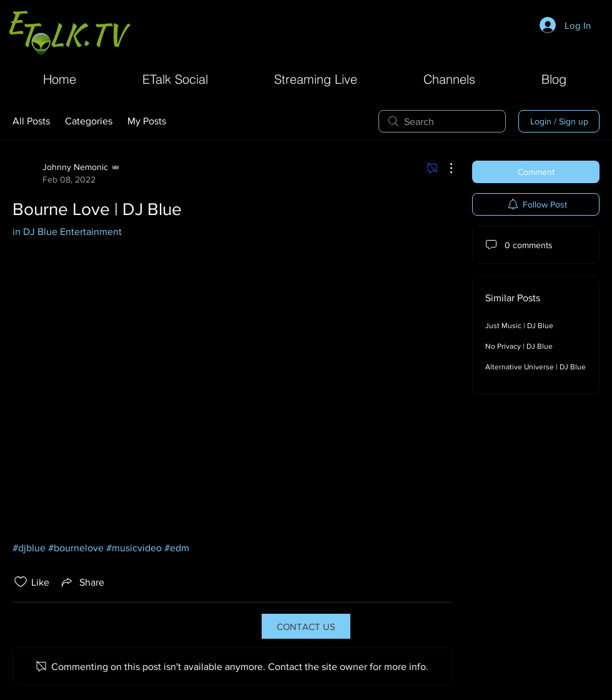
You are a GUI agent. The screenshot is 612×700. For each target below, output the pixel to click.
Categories (89, 121)
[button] (449, 78)
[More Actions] (445, 168)
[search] (442, 121)
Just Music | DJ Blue (519, 326)
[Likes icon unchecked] (21, 582)
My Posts (147, 121)
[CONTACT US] (306, 626)
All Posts (31, 121)
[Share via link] (82, 582)
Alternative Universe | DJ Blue (535, 367)
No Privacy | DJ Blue (519, 346)
